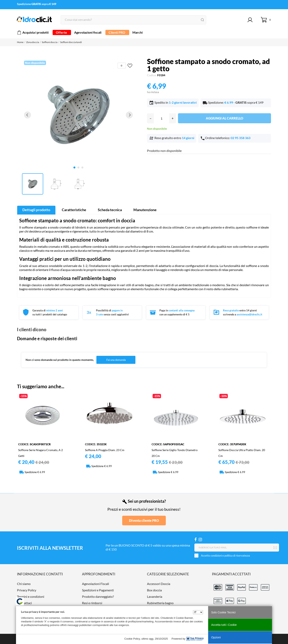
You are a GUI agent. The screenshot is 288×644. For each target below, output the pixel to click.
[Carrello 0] (266, 20)
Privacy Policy (27, 590)
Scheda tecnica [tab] (110, 210)
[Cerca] (133, 20)
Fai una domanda (116, 360)
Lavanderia (155, 596)
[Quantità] (161, 118)
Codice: (152, 75)
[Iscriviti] (275, 548)
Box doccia (154, 590)
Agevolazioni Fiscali (95, 584)
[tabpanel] (78, 115)
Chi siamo (24, 584)
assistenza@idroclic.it (249, 314)
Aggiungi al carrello (224, 118)
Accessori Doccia (159, 584)
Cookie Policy (132, 639)
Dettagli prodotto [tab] (36, 210)
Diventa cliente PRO (144, 520)
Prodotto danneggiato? (98, 596)
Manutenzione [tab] (145, 210)
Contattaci (24, 603)
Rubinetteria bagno (160, 603)
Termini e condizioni (31, 596)
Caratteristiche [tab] (74, 210)
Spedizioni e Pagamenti (98, 590)
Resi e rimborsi (92, 603)
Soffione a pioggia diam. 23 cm (105, 450)
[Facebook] (195, 539)
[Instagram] (200, 539)
